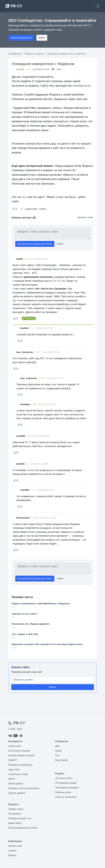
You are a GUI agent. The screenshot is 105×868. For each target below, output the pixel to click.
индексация (31, 209)
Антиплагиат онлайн (18, 774)
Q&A (57, 746)
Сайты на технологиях (66, 797)
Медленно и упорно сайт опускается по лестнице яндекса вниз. (47, 644)
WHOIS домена (16, 784)
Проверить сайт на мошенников (24, 788)
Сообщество (15, 54)
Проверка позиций (20, 818)
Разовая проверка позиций (21, 755)
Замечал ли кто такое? (24, 614)
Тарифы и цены (16, 809)
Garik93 (20, 69)
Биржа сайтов (15, 823)
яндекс (43, 209)
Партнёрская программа (67, 788)
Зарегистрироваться (21, 38)
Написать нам (15, 846)
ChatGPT (13, 760)
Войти (42, 38)
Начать (52, 687)
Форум (58, 751)
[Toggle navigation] (98, 6)
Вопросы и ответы (34, 54)
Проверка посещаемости (20, 765)
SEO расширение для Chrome (23, 828)
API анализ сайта (64, 778)
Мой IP (12, 779)
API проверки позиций (66, 783)
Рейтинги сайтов (63, 792)
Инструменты (15, 814)
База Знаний (61, 760)
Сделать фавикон (17, 793)
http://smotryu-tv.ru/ (79, 86)
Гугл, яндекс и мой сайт (25, 634)
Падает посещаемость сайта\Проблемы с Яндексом (41, 604)
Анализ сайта (21, 667)
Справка (12, 851)
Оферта (12, 855)
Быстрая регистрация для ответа (35, 244)
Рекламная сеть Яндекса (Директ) (31, 624)
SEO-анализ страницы (19, 751)
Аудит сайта (14, 770)
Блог (57, 755)
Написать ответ (85, 217)
